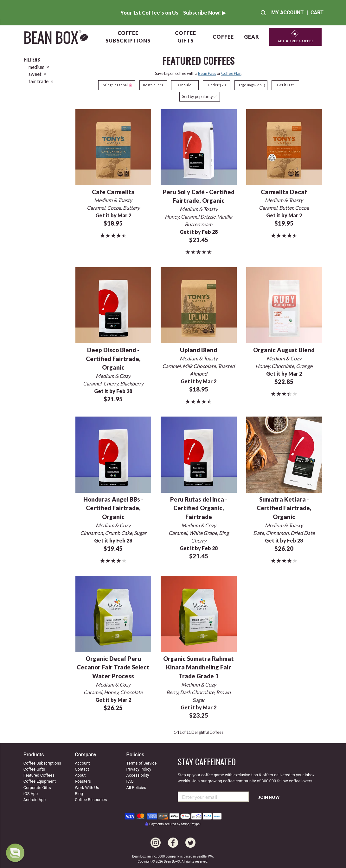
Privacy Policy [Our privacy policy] (139, 769)
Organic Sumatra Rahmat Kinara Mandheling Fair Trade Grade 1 (199, 667)
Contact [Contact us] (82, 769)
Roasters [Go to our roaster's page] (83, 781)
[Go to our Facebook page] (173, 839)
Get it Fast (285, 85)
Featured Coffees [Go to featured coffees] (39, 775)
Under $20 (217, 85)
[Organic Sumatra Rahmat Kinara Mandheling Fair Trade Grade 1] (199, 613)
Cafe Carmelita (113, 192)
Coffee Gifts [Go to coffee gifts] (34, 769)
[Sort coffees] (200, 97)
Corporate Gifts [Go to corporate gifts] (37, 788)
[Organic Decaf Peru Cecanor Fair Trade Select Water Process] (113, 613)
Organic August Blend (284, 350)
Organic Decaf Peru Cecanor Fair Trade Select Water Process (113, 667)
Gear (252, 37)
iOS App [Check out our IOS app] (31, 794)
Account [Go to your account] (82, 763)
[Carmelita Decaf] (284, 146)
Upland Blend (199, 350)
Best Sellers (153, 85)
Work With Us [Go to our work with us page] (87, 788)
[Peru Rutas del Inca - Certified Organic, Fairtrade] (199, 454)
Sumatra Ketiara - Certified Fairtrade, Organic (284, 508)
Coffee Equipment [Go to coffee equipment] (40, 781)
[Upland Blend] (199, 304)
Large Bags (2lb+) (251, 85)
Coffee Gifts (186, 37)
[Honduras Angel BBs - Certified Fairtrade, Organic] (113, 454)
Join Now (269, 797)
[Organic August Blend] (284, 304)
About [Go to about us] (80, 775)
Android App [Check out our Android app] (35, 800)
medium (39, 67)
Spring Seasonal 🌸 (117, 85)
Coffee (223, 37)
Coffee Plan (231, 73)
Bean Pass (207, 73)
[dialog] (15, 853)
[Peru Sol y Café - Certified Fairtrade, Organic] (199, 146)
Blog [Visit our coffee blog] (79, 794)
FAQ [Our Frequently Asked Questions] (130, 781)
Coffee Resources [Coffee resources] (91, 800)
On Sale (185, 85)
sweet (37, 74)
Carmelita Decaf (284, 192)
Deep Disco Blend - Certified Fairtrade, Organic (113, 359)
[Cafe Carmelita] (113, 146)
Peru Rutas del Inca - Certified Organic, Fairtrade (199, 508)
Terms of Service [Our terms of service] (142, 763)
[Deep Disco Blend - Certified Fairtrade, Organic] (113, 304)
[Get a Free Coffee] (295, 37)
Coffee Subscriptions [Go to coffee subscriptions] (42, 763)
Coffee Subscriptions (128, 37)
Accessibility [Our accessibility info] (138, 775)
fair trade (41, 81)
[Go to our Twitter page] (190, 839)
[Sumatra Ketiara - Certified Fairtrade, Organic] (284, 454)
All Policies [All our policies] (136, 788)
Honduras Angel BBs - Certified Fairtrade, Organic (113, 508)
